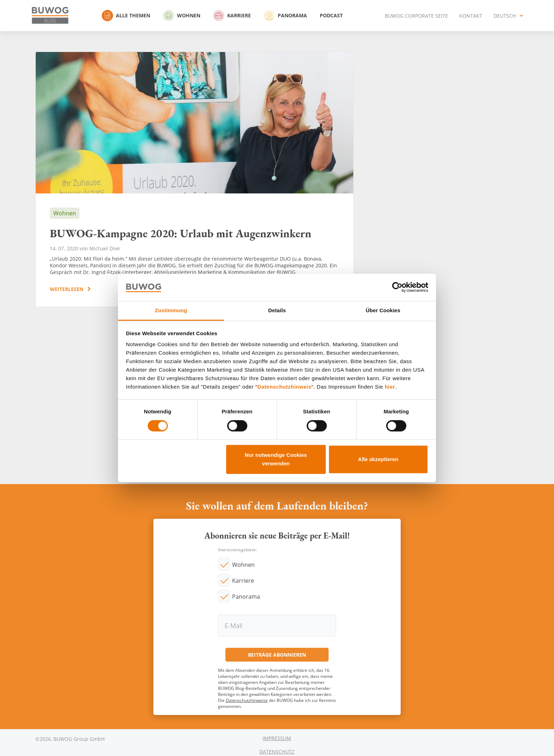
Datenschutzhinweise (247, 700)
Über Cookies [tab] (383, 310)
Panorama (285, 16)
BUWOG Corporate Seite (416, 16)
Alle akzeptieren (378, 459)
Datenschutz (277, 752)
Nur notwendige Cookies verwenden (276, 459)
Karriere (232, 16)
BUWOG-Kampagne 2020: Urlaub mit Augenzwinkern (195, 179)
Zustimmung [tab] (171, 310)
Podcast (331, 15)
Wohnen (182, 16)
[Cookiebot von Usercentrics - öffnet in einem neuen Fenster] (397, 287)
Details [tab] (277, 310)
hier (390, 387)
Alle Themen (126, 16)
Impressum (277, 738)
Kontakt (471, 16)
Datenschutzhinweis (284, 387)
